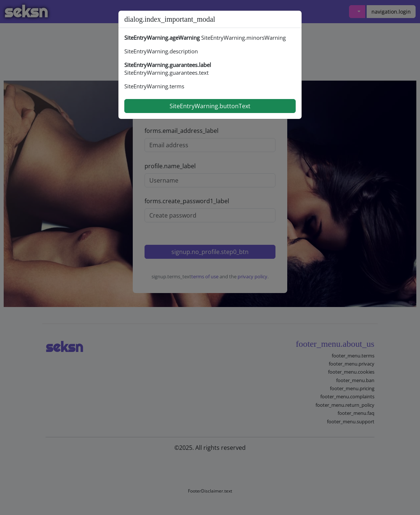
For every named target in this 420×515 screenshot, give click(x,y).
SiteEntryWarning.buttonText (210, 106)
